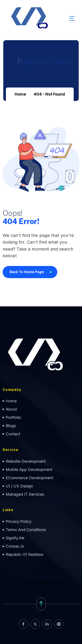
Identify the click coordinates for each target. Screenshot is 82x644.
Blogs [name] (11, 426)
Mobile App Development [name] (29, 470)
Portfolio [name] (13, 417)
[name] (72, 18)
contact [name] (13, 434)
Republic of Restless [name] (24, 554)
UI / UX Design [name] (19, 486)
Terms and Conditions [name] (26, 530)
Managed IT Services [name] (25, 494)
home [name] (11, 401)
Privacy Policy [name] (19, 521)
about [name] (11, 409)
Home (20, 94)
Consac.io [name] (15, 546)
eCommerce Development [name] (29, 478)
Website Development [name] (26, 461)
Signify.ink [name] (15, 538)
